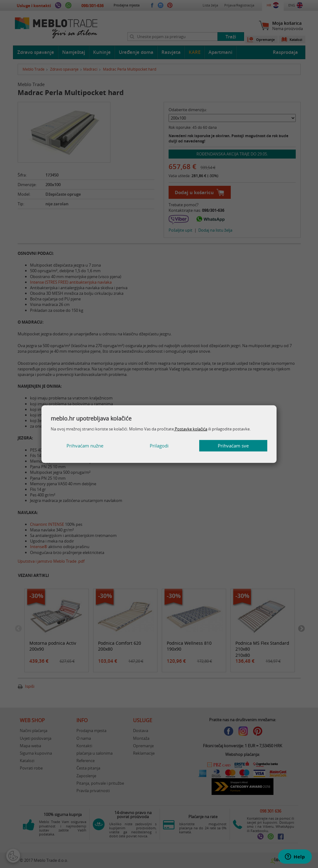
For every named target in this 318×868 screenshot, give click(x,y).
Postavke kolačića (191, 429)
